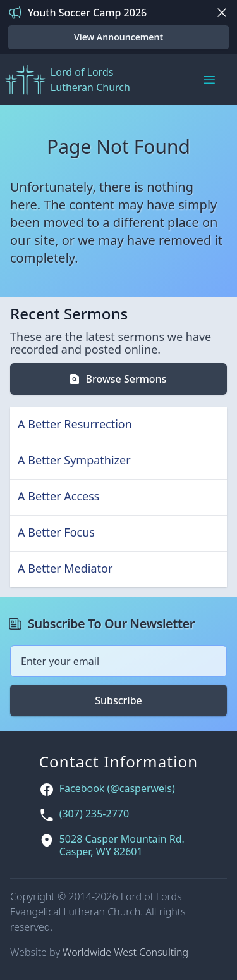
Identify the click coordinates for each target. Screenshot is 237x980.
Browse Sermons (118, 379)
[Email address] (118, 661)
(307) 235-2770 (94, 814)
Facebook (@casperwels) (117, 789)
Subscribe (118, 700)
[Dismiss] (222, 13)
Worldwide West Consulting (125, 952)
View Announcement (118, 37)
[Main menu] (209, 80)
